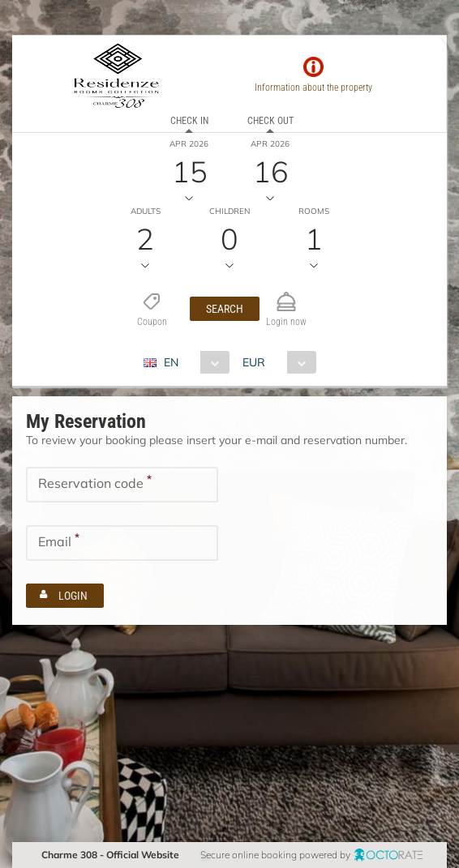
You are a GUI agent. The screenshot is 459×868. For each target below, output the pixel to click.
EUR (254, 362)
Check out (270, 121)
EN (171, 362)
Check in (189, 121)
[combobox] (193, 362)
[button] (225, 309)
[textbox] (122, 485)
